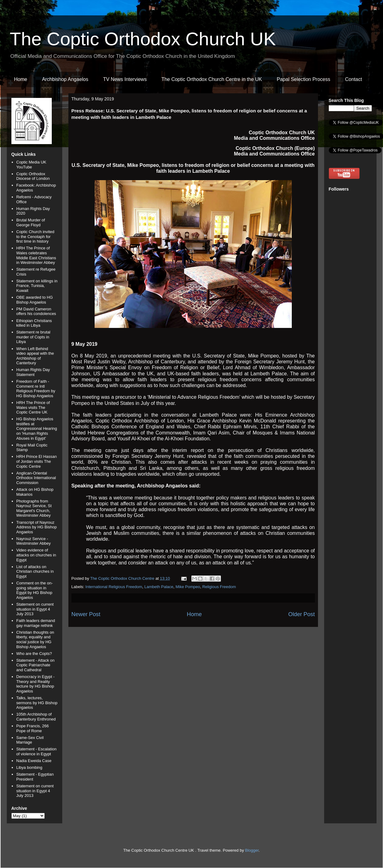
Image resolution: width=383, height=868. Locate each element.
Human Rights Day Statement (33, 372)
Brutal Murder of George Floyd (31, 222)
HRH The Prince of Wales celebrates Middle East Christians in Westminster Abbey (36, 255)
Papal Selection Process (303, 79)
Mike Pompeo (188, 587)
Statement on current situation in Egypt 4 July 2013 (35, 609)
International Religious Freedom (114, 587)
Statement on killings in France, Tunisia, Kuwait (37, 286)
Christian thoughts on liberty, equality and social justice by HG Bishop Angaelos (35, 640)
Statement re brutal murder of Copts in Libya (33, 337)
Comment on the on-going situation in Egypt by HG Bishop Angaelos (35, 590)
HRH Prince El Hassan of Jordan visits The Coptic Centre (37, 461)
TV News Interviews (125, 79)
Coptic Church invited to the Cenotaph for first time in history (35, 236)
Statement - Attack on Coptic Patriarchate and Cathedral (35, 665)
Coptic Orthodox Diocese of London (33, 176)
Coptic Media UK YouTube (31, 165)
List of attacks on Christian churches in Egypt (35, 571)
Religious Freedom (219, 587)
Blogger (252, 850)
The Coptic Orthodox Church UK (143, 39)
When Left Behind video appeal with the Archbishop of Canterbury (35, 356)
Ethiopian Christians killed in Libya (34, 323)
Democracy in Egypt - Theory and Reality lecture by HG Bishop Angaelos (35, 684)
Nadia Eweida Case (34, 761)
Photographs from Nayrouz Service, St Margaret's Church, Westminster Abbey (34, 508)
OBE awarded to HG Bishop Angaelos (35, 300)
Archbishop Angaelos (65, 79)
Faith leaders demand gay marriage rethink (36, 623)
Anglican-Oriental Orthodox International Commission (36, 478)
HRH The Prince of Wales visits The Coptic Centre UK (33, 407)
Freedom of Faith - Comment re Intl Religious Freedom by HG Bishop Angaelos (36, 389)
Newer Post (86, 614)
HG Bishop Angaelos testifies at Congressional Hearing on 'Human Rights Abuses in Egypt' (37, 428)
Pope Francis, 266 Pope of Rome (33, 728)
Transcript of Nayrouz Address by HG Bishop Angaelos (37, 527)
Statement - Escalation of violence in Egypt (37, 751)
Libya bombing (29, 767)
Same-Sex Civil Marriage (30, 740)
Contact (354, 79)
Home (21, 79)
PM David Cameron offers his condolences (36, 311)
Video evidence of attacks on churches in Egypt (36, 555)
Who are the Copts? (34, 654)
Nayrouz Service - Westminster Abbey (34, 541)
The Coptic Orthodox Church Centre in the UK (212, 79)
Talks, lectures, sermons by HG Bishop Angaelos (37, 703)
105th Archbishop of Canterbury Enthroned (36, 717)
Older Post (302, 614)
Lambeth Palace (159, 587)
